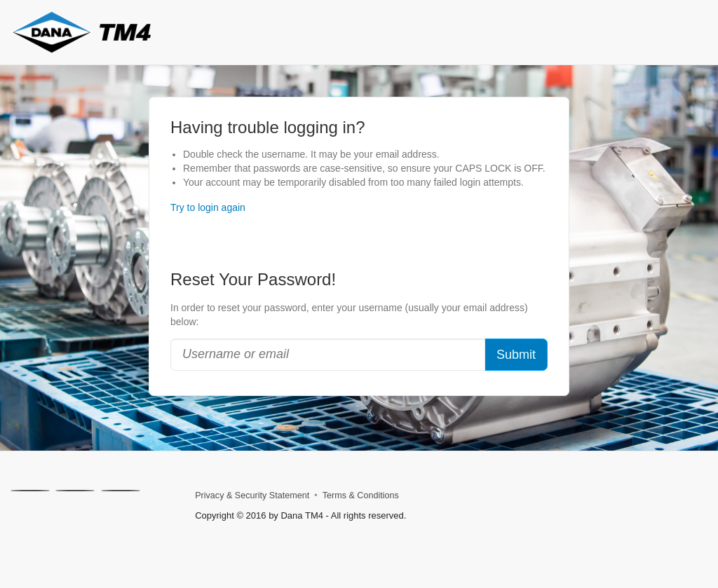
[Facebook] (121, 491)
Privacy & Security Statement (252, 495)
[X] (30, 491)
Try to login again (208, 207)
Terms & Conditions (361, 495)
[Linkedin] (75, 491)
